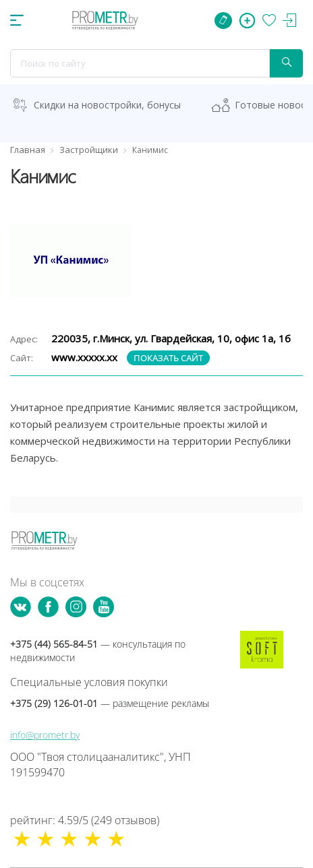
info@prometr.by (45, 735)
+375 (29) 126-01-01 (110, 703)
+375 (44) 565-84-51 (98, 651)
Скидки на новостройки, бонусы (107, 105)
